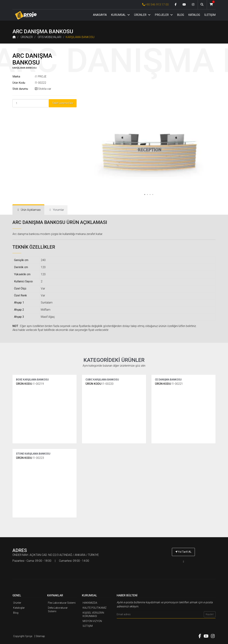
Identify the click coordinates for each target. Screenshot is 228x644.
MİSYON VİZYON (92, 621)
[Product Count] (31, 103)
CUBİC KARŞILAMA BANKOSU (102, 380)
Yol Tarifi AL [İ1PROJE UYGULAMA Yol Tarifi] (183, 552)
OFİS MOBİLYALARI (50, 37)
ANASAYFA (100, 15)
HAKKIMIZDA (90, 603)
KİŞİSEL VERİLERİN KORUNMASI (93, 615)
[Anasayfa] (26, 15)
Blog (16, 613)
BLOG (181, 15)
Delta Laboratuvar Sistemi (58, 610)
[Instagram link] (193, 5)
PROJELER (164, 15)
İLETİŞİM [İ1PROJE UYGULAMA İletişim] (88, 626)
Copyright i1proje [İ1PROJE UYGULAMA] (23, 636)
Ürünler (17, 603)
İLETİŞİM (210, 15)
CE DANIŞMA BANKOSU (168, 380)
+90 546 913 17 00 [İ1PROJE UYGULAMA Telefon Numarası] (155, 5)
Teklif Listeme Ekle (63, 103)
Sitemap (40, 636)
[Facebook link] (176, 5)
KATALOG (194, 15)
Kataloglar (19, 608)
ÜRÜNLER (142, 15)
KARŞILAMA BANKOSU (80, 37)
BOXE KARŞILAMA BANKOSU (32, 380)
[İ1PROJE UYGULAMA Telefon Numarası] (183, 562)
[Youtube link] (184, 5)
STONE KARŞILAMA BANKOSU (33, 454)
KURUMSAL (120, 15)
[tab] (28, 210)
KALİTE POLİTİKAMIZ (95, 608)
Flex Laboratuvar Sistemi (62, 603)
